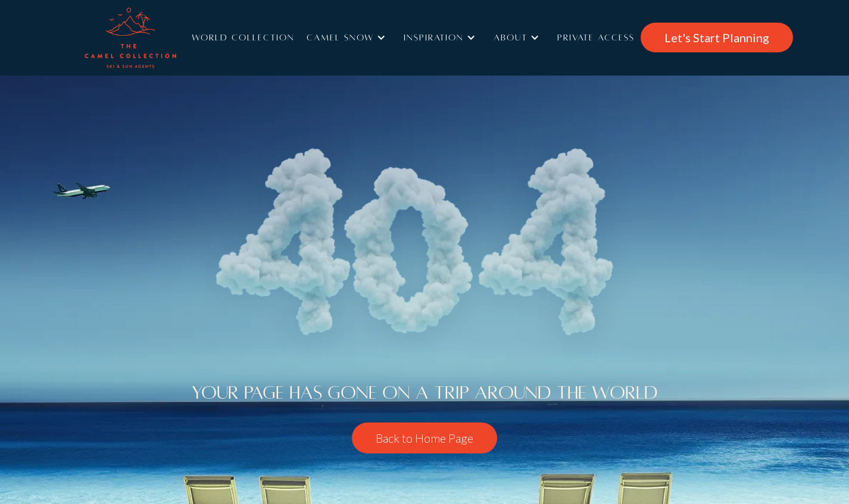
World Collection (243, 37)
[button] (349, 37)
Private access (596, 37)
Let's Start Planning (717, 37)
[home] (148, 38)
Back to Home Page (424, 438)
